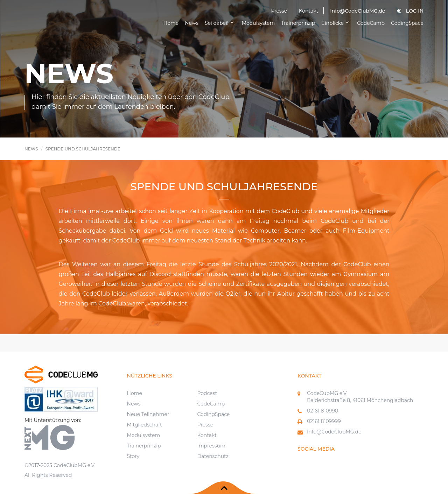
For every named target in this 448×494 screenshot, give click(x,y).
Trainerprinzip (298, 23)
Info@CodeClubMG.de (334, 432)
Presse (279, 11)
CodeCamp (371, 23)
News (192, 23)
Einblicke (336, 23)
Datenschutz (213, 456)
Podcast (207, 393)
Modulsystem (258, 23)
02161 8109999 (324, 421)
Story (133, 456)
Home (171, 23)
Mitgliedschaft (145, 425)
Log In (410, 11)
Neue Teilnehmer (148, 414)
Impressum (211, 446)
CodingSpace (407, 23)
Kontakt (309, 11)
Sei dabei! (220, 23)
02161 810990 (323, 411)
